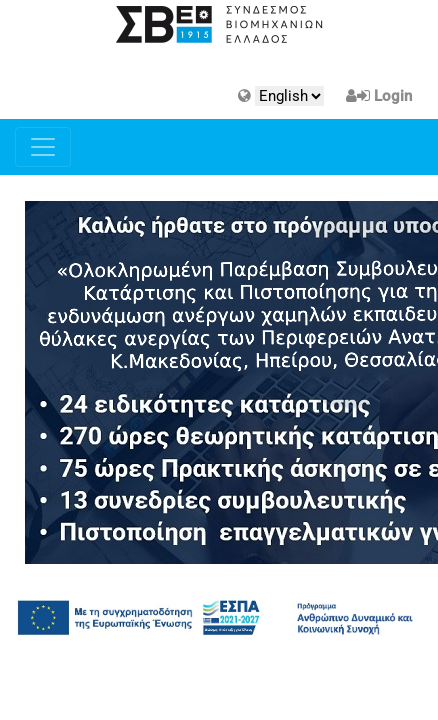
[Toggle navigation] (43, 147)
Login (393, 96)
